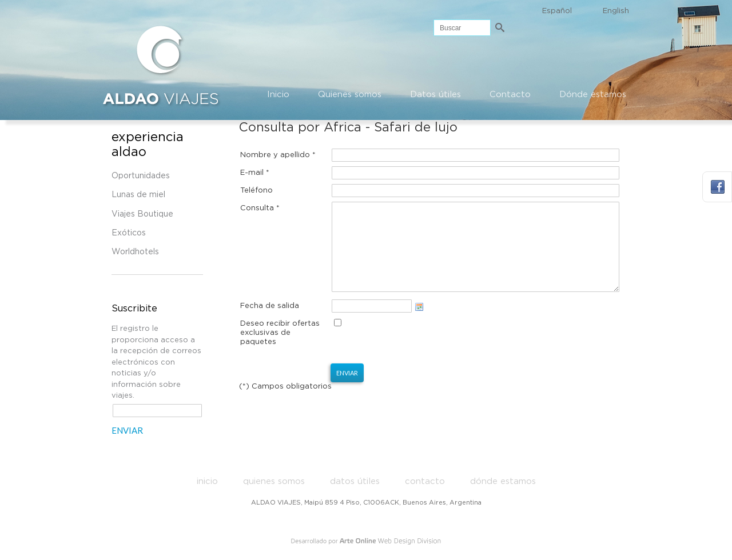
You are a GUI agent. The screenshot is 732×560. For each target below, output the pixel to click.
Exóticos (129, 233)
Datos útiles (435, 95)
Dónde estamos (593, 95)
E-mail (255, 173)
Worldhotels (135, 252)
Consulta (260, 208)
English (616, 11)
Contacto (510, 95)
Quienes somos (350, 95)
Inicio (278, 95)
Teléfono (256, 191)
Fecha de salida (270, 323)
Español (557, 11)
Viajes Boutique (142, 214)
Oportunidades (141, 176)
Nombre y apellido (278, 155)
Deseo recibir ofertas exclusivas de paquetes (280, 350)
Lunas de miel (138, 195)
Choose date (419, 324)
